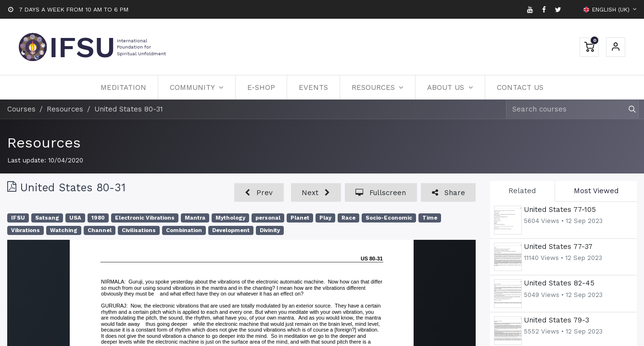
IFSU (18, 218)
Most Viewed (596, 191)
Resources (44, 142)
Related (522, 191)
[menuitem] (123, 87)
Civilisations (139, 230)
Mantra (195, 218)
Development (231, 230)
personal (268, 218)
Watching (64, 230)
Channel (100, 230)
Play (325, 218)
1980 (98, 218)
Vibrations (25, 230)
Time (430, 218)
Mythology (230, 218)
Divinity (270, 230)
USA (75, 218)
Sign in (616, 47)
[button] (259, 192)
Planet (300, 218)
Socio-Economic (389, 218)
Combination (184, 230)
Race (348, 218)
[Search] (628, 109)
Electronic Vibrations (145, 218)
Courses (21, 109)
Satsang (47, 218)
